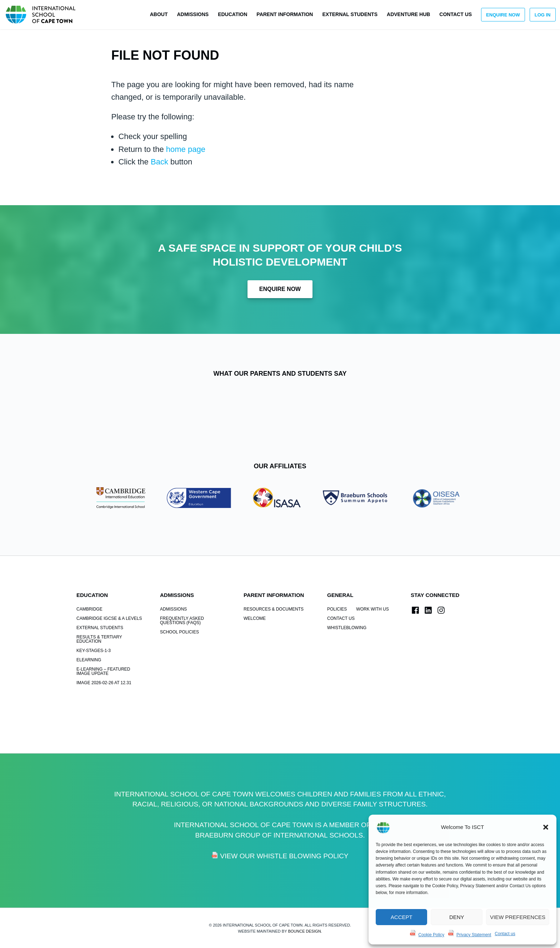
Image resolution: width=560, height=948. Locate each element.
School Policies (179, 632)
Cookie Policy (431, 935)
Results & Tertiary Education (99, 639)
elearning (89, 660)
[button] (546, 827)
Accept (402, 917)
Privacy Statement (474, 935)
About (159, 14)
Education (232, 14)
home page (186, 149)
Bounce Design (304, 931)
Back (159, 162)
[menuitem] (159, 15)
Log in (543, 15)
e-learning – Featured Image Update (103, 671)
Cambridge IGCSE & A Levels (109, 618)
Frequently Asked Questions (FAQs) (182, 621)
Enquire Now (503, 15)
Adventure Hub (408, 14)
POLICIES (337, 609)
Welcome (255, 618)
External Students (350, 14)
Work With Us (372, 609)
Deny (457, 917)
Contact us (505, 934)
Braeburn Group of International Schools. (280, 835)
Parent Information (285, 14)
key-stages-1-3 (94, 651)
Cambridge (89, 609)
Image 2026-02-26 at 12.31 (104, 683)
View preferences (518, 917)
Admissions (193, 14)
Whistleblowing (347, 628)
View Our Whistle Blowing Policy (284, 856)
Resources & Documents (274, 609)
